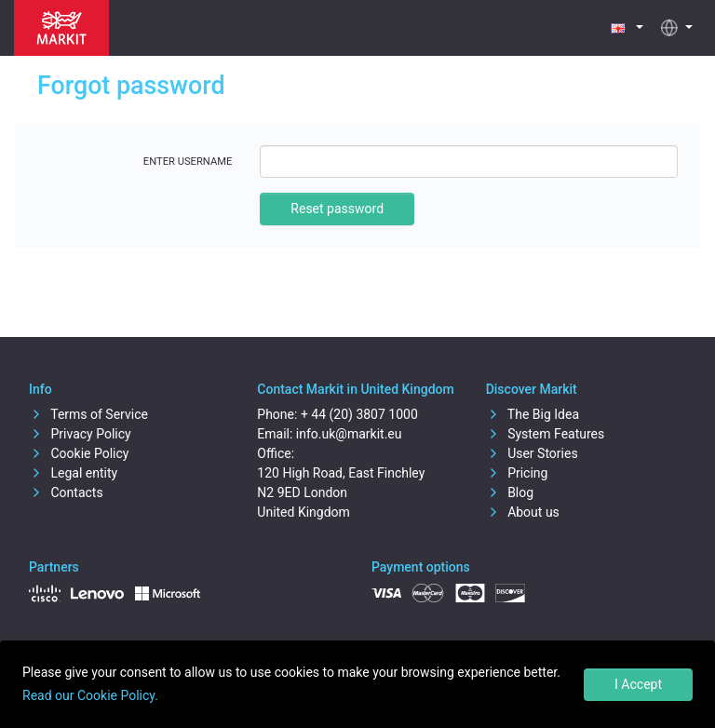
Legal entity (73, 473)
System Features (546, 434)
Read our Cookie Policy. (90, 695)
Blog (510, 492)
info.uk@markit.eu (349, 434)
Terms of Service (88, 414)
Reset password (337, 209)
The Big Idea (533, 414)
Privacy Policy (80, 434)
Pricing (517, 473)
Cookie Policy (79, 453)
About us (523, 512)
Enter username (188, 162)
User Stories (532, 453)
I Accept (638, 684)
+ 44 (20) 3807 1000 (359, 414)
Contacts (66, 492)
